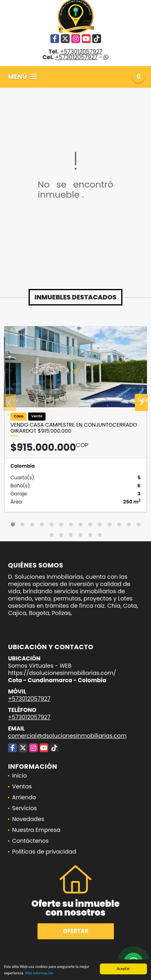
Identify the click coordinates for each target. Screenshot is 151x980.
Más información (39, 973)
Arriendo (24, 797)
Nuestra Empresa (36, 830)
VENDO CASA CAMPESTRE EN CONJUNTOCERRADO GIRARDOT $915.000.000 (74, 428)
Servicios (25, 808)
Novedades (28, 819)
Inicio (20, 776)
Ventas (22, 786)
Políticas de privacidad (44, 852)
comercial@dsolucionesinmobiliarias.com (67, 736)
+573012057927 (81, 52)
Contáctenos (30, 841)
